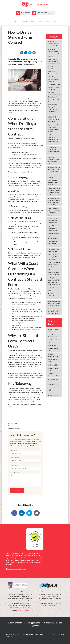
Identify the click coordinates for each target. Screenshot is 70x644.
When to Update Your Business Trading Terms (53, 220)
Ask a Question (26, 479)
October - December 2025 (53, 335)
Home (15, 21)
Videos (34, 21)
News (41, 21)
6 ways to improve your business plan (54, 273)
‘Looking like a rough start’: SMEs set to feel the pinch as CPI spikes (54, 281)
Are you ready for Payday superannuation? (53, 236)
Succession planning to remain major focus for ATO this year (54, 160)
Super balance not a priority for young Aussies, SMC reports (54, 211)
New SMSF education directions (51, 295)
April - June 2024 (53, 365)
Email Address (26, 460)
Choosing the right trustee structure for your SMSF (54, 87)
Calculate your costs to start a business (53, 244)
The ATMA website (22, 610)
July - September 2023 (53, 380)
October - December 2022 (53, 394)
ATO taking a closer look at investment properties (54, 79)
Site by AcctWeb (58, 634)
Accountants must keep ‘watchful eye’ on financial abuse (54, 303)
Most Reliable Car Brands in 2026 (53, 250)
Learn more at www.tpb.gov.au (16, 569)
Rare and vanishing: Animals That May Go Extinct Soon (54, 311)
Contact (55, 21)
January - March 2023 (53, 389)
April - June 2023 (53, 384)
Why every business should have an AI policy (53, 44)
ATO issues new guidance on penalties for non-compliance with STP (53, 139)
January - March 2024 (53, 369)
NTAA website (52, 605)
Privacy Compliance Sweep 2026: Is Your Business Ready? (54, 266)
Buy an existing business (53, 176)
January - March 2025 (53, 350)
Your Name (26, 452)
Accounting (24, 21)
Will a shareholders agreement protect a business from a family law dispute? (54, 191)
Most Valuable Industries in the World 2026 (53, 183)
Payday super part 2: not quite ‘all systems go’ (53, 257)
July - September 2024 (53, 361)
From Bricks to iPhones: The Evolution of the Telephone (53, 108)
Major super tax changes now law (53, 73)
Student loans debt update (54, 289)
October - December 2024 (53, 355)
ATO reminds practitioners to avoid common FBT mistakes (54, 53)
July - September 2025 (53, 341)
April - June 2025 (53, 345)
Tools (48, 21)
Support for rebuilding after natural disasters (53, 228)
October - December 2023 (53, 375)
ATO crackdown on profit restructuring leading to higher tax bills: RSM (54, 201)
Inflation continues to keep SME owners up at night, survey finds (54, 118)
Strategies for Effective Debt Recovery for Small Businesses (54, 150)
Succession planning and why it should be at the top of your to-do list (54, 97)
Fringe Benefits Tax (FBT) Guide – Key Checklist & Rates (54, 169)
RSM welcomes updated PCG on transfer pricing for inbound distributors (54, 64)
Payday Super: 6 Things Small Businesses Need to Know (53, 128)
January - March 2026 (53, 330)
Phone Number (26, 467)
